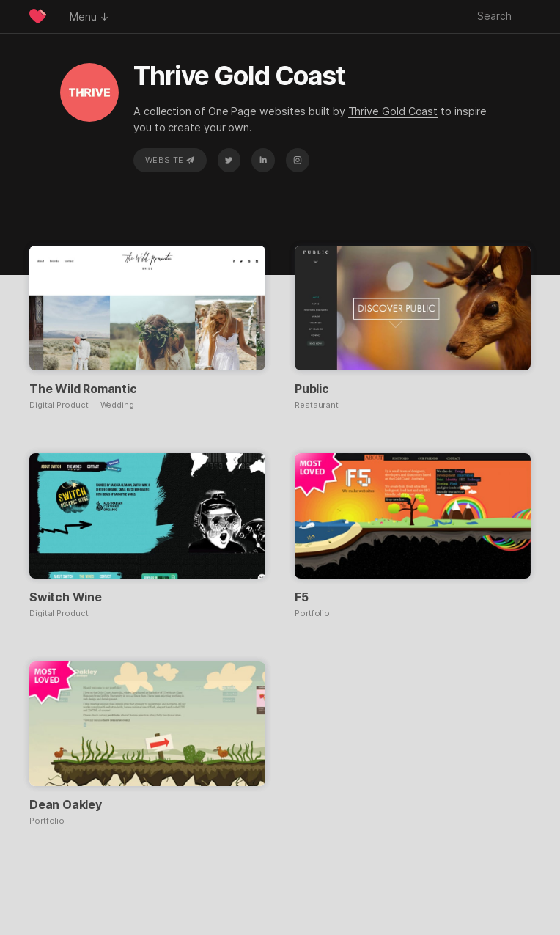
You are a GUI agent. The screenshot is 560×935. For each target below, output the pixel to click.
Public (312, 389)
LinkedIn (263, 160)
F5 (302, 597)
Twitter (229, 160)
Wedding (117, 405)
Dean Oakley (66, 804)
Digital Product (59, 405)
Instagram (298, 160)
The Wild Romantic (83, 389)
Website (170, 160)
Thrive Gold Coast (393, 111)
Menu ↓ (89, 16)
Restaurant (317, 405)
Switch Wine (66, 597)
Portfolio (312, 613)
